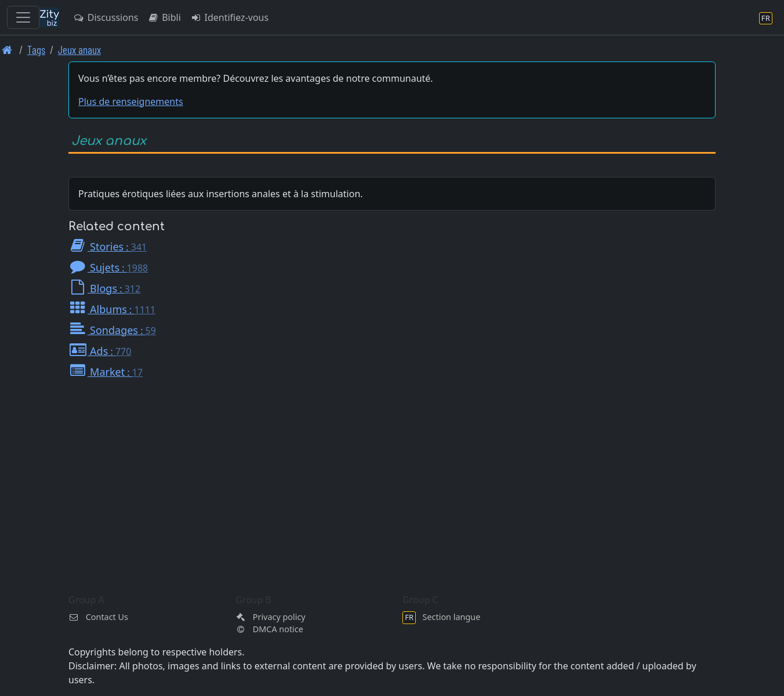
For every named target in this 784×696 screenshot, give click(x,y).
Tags (36, 50)
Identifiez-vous (229, 17)
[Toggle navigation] (23, 17)
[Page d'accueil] (7, 50)
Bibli (164, 17)
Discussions (106, 17)
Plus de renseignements (131, 101)
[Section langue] (766, 18)
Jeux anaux (79, 50)
